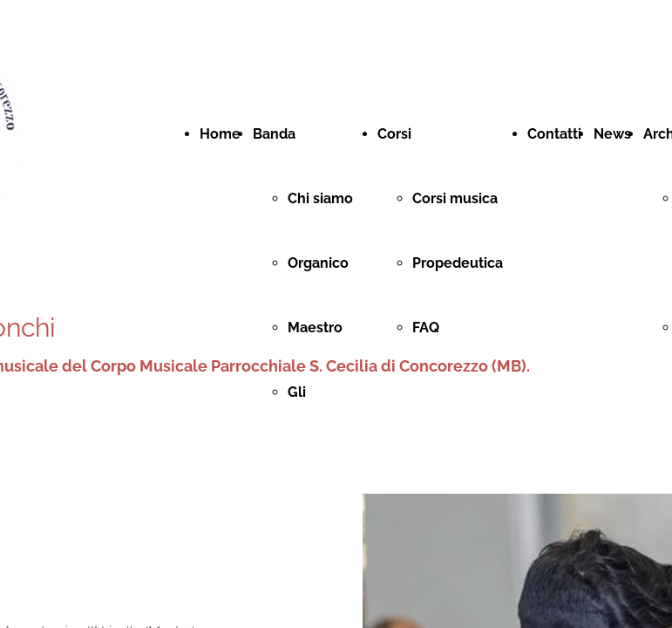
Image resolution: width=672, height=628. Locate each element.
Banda (274, 134)
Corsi (394, 134)
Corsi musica (455, 198)
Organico (318, 263)
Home (220, 134)
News (612, 134)
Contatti (554, 134)
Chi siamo (320, 198)
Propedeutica (458, 263)
